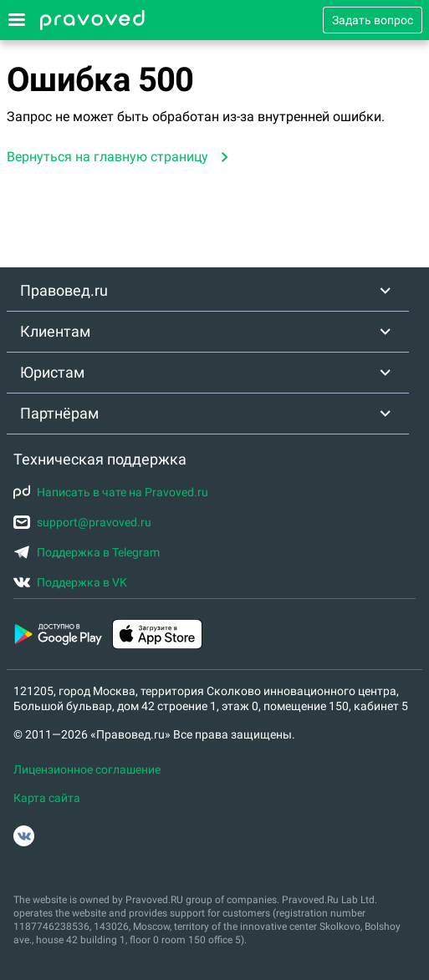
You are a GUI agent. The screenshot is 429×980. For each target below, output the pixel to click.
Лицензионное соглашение (87, 769)
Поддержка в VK (70, 582)
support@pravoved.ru (82, 522)
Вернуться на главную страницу (107, 157)
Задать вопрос (373, 20)
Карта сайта (47, 798)
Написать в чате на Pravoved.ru (111, 492)
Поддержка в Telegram (87, 552)
